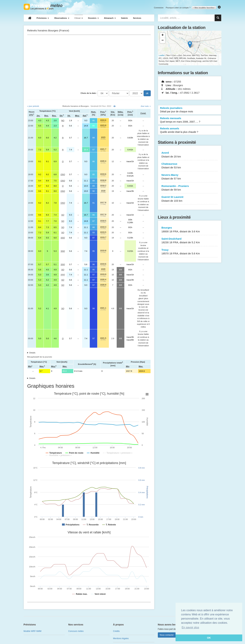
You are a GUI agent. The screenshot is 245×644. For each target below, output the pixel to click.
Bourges (190, 230)
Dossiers (93, 18)
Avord (190, 155)
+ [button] (163, 35)
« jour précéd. (33, 106)
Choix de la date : (89, 93)
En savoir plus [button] (190, 627)
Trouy (190, 252)
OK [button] (209, 638)
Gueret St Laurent (190, 199)
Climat (79, 18)
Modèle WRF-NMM (33, 631)
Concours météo (76, 631)
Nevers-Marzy (190, 177)
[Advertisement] (89, 63)
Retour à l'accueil (44, 7)
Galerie (124, 18)
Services (137, 18)
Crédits (116, 631)
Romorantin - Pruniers (190, 188)
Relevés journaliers (190, 110)
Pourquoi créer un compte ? (178, 8)
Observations (62, 18)
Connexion (159, 8)
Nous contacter (167, 635)
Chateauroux (190, 166)
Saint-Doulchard (190, 241)
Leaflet (162, 55)
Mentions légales (121, 638)
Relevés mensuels (190, 120)
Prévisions (43, 18)
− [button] (163, 41)
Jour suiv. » (146, 106)
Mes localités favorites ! (204, 8)
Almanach (110, 18)
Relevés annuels (190, 130)
